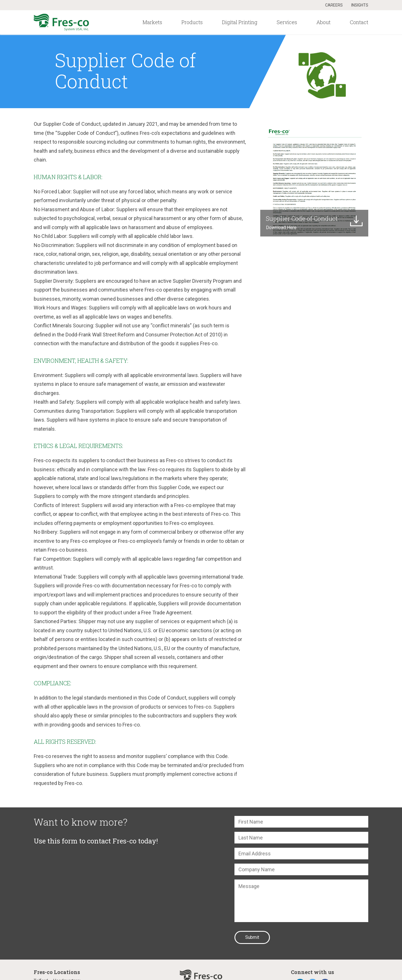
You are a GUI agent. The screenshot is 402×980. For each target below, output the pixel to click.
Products (192, 22)
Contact (359, 22)
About (323, 22)
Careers (334, 5)
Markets (152, 22)
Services (287, 22)
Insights (360, 5)
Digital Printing (240, 22)
